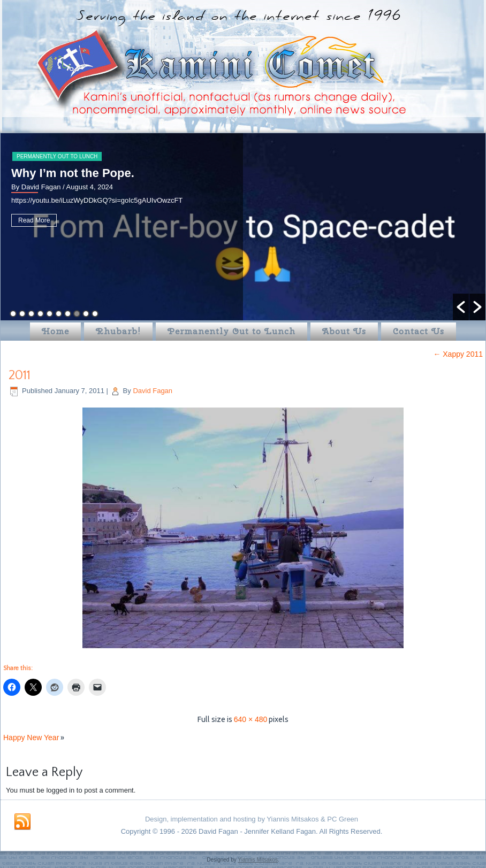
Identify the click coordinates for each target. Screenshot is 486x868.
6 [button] (59, 314)
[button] (461, 307)
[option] (243, 227)
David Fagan (153, 391)
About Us (344, 331)
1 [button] (13, 314)
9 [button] (86, 314)
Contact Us (419, 331)
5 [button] (50, 314)
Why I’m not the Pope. (73, 173)
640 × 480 (251, 719)
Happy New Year (31, 738)
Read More (34, 220)
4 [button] (40, 314)
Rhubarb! (118, 331)
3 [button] (31, 314)
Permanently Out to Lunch (57, 156)
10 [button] (95, 314)
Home (55, 331)
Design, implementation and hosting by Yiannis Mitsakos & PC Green (252, 819)
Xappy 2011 (458, 354)
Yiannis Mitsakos (258, 860)
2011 (20, 375)
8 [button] (77, 314)
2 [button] (22, 314)
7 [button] (68, 314)
